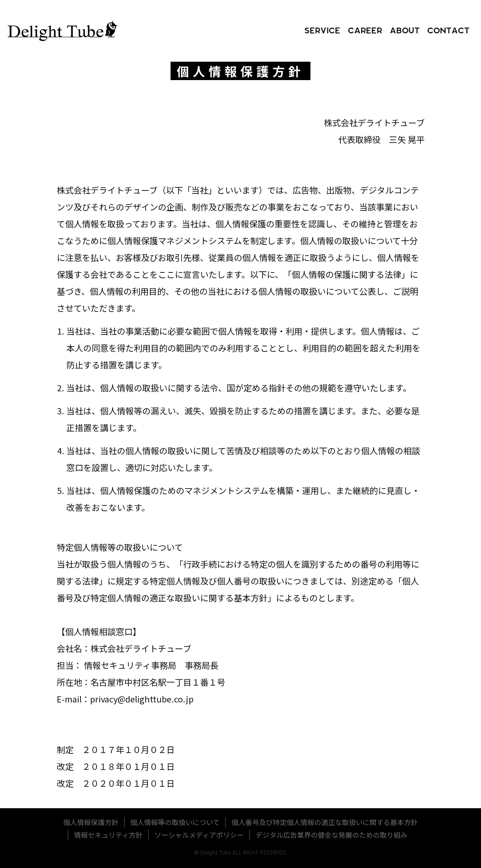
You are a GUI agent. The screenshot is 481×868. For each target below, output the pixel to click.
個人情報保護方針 (91, 822)
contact (448, 31)
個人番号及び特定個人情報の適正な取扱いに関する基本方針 (325, 822)
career (365, 31)
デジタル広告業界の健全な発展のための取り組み (332, 835)
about (405, 31)
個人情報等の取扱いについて (175, 822)
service (322, 31)
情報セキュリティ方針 (108, 835)
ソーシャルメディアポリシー (199, 835)
